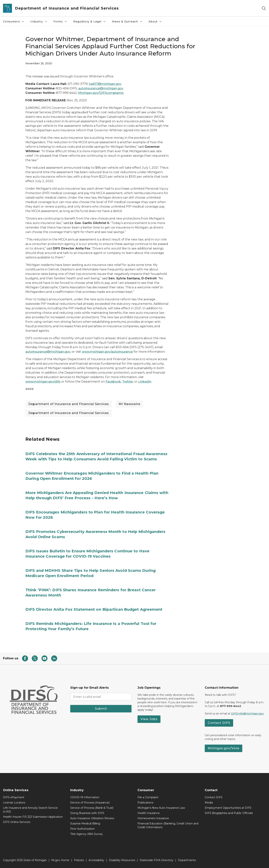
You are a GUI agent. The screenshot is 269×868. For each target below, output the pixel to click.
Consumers (15, 22)
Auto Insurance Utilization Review (92, 818)
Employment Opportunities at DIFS (228, 808)
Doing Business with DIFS (87, 813)
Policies (79, 860)
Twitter (128, 382)
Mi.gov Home (60, 860)
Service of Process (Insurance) (90, 803)
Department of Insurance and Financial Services (69, 404)
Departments (187, 860)
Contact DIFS (219, 723)
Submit (101, 709)
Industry (40, 22)
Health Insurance (149, 813)
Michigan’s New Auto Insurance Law (161, 808)
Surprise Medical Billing (85, 823)
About (157, 22)
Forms (62, 22)
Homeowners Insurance (153, 818)
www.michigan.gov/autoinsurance (107, 352)
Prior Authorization (82, 829)
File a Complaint (148, 797)
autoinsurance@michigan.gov (101, 88)
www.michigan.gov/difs (43, 382)
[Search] (264, 8)
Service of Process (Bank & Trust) (92, 808)
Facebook (113, 382)
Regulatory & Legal (91, 22)
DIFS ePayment (14, 797)
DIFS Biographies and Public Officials (229, 813)
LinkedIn (145, 382)
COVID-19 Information (85, 797)
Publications (145, 803)
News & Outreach (129, 22)
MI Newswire (129, 404)
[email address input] (101, 697)
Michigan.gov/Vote (224, 748)
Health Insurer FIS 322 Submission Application (33, 817)
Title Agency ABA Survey (86, 834)
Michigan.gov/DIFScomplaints (101, 93)
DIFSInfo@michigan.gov (247, 714)
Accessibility (96, 860)
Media (209, 803)
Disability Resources (122, 860)
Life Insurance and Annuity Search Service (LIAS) (30, 810)
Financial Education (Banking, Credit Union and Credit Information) (168, 825)
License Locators (14, 803)
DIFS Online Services (17, 822)
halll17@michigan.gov (105, 84)
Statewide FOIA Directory (157, 860)
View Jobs (149, 719)
